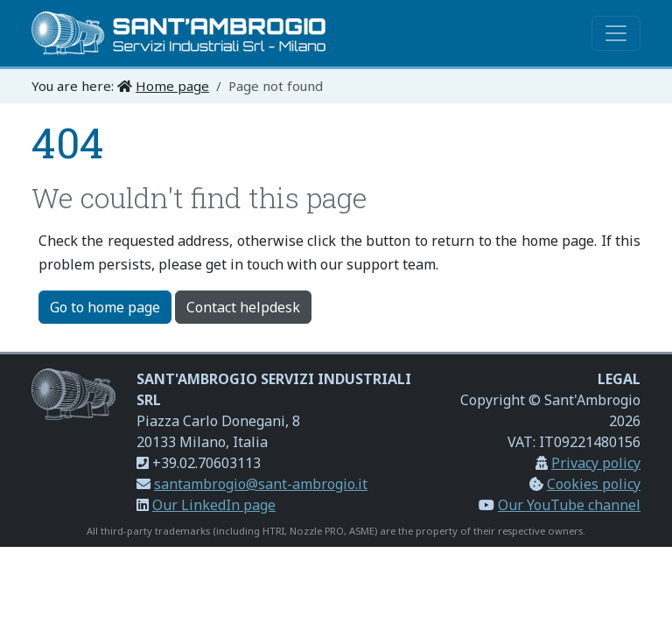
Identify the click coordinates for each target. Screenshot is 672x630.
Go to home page (105, 307)
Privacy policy (596, 463)
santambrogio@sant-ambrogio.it (261, 484)
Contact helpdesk (243, 307)
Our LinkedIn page (214, 505)
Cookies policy (594, 484)
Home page (172, 86)
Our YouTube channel (569, 505)
